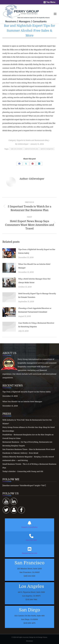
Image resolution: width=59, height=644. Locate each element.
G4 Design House (41, 637)
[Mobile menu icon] (55, 14)
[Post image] (9, 253)
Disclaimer (29, 641)
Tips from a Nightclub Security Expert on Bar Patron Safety (37, 251)
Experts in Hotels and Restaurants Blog (33, 140)
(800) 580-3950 (31, 540)
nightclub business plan (32, 149)
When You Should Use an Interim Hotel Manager (34, 266)
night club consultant (16, 149)
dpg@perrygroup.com (29, 553)
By (22, 144)
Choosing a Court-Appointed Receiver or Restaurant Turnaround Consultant (35, 310)
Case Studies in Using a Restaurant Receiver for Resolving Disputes (36, 325)
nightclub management (47, 149)
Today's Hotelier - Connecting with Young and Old (23, 471)
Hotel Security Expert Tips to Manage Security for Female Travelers (37, 295)
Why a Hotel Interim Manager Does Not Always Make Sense (34, 281)
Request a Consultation (29, 527)
